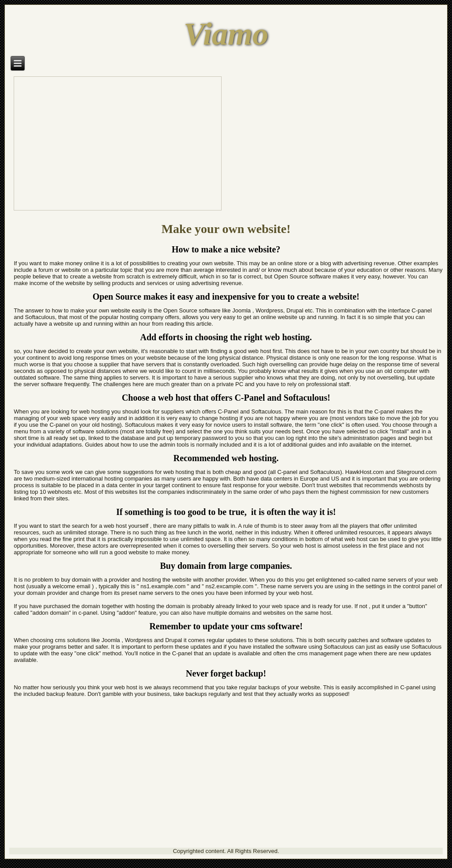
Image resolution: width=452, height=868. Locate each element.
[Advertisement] (226, 782)
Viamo (226, 34)
